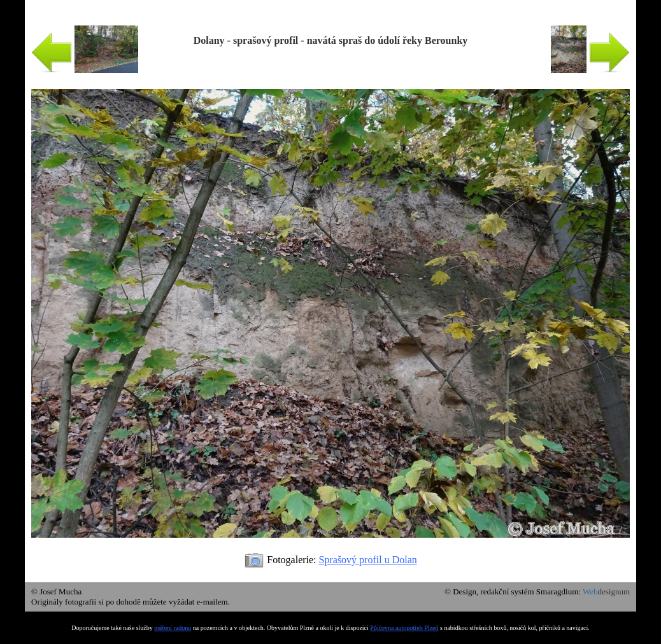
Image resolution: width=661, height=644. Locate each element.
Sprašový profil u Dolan (368, 560)
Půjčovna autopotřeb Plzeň (404, 628)
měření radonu (173, 628)
